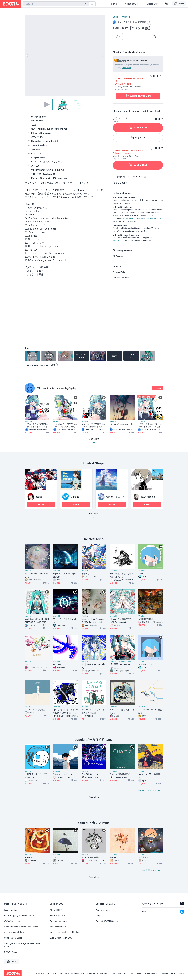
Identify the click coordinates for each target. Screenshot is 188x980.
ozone (39, 497)
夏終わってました (115, 497)
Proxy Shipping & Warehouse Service (21, 927)
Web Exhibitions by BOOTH (63, 938)
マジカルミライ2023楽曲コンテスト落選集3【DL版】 (93, 425)
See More (94, 516)
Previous (27, 56)
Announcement (103, 910)
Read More (127, 68)
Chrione (75, 497)
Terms (116, 266)
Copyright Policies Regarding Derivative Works (22, 945)
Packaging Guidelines (14, 932)
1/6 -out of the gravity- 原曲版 (122, 425)
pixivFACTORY (118, 241)
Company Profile (43, 973)
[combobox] (56, 4)
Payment (120, 256)
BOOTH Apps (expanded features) (20, 916)
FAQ (98, 916)
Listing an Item (11, 910)
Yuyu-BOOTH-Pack (153, 219)
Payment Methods (58, 921)
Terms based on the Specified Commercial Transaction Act (153, 973)
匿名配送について (12, 921)
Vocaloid (126, 17)
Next (103, 56)
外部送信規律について (119, 973)
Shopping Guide (57, 916)
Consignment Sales (13, 938)
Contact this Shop (121, 278)
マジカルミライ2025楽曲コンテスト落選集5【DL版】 (37, 425)
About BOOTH (132, 4)
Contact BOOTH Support (107, 921)
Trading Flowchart (124, 250)
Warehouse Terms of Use (74, 973)
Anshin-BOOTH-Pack (135, 219)
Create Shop (153, 4)
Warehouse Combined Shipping (64, 932)
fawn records (148, 497)
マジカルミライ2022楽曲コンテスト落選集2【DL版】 (150, 425)
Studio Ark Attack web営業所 (57, 388)
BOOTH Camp (11, 952)
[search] (86, 4)
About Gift (120, 183)
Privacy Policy (119, 272)
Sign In (114, 4)
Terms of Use (57, 973)
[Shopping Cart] (166, 4)
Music (115, 17)
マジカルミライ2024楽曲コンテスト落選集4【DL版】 (65, 425)
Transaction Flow (58, 927)
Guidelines (91, 973)
